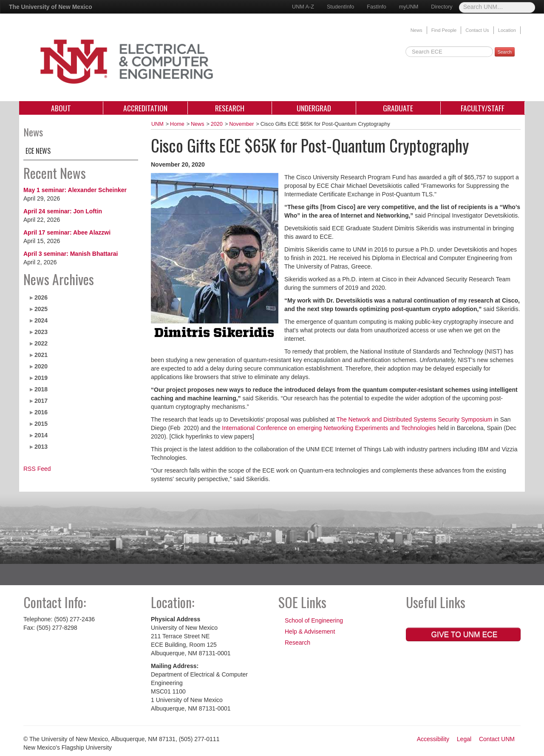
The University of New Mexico (51, 7)
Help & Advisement (310, 631)
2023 (41, 332)
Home (177, 124)
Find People (444, 30)
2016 (41, 412)
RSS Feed (37, 469)
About (61, 108)
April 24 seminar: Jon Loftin (63, 211)
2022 (41, 343)
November (241, 124)
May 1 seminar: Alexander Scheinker (75, 190)
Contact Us (477, 30)
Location (507, 30)
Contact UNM (497, 739)
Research (230, 108)
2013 (41, 447)
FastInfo (377, 7)
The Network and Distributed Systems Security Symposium (414, 419)
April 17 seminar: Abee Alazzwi (67, 232)
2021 (41, 355)
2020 (41, 366)
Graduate (398, 108)
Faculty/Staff (483, 108)
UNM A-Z (303, 7)
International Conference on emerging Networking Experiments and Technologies (329, 428)
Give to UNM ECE (463, 634)
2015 (41, 424)
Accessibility (433, 739)
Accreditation (145, 108)
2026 (41, 297)
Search (505, 52)
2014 (41, 435)
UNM (157, 124)
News (416, 30)
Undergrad (314, 108)
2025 (41, 309)
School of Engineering (314, 620)
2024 (41, 320)
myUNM (409, 7)
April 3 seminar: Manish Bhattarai (71, 254)
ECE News (38, 151)
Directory (442, 7)
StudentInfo (340, 7)
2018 (41, 389)
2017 (41, 401)
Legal (464, 739)
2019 (41, 378)
